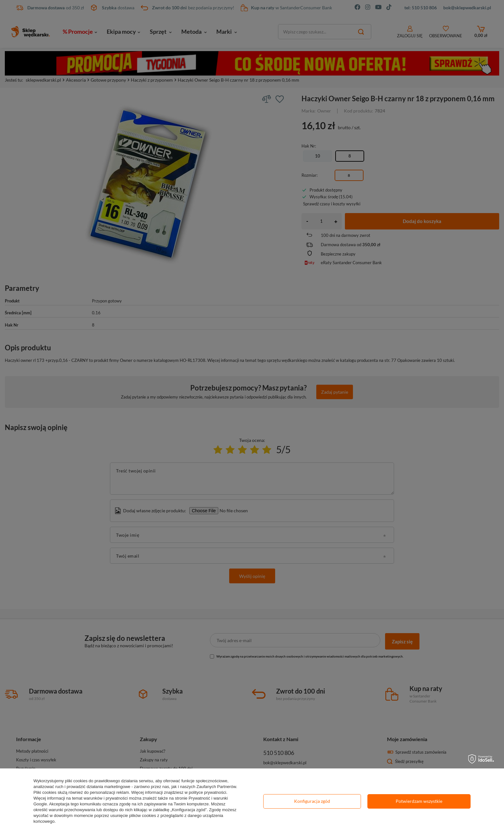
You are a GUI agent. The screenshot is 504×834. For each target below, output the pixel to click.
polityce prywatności (207, 792)
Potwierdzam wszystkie (419, 801)
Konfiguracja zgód (312, 801)
